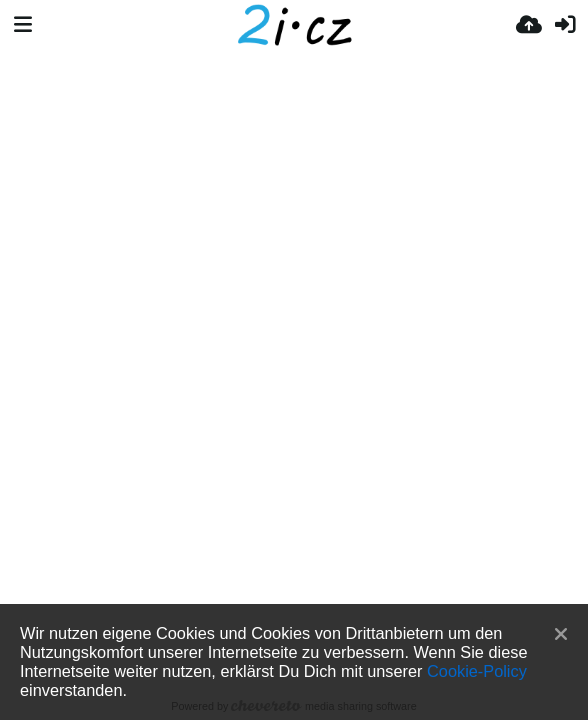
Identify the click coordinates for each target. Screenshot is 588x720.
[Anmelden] (565, 25)
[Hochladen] (529, 25)
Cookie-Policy (477, 671)
